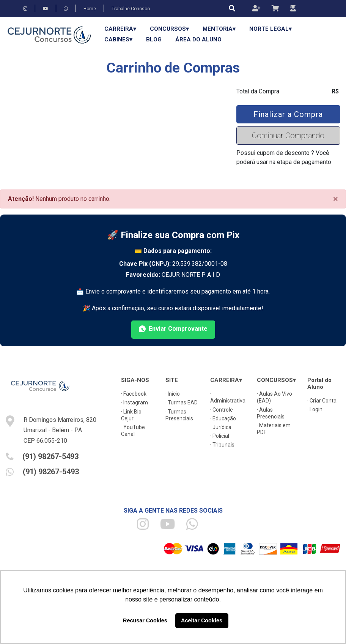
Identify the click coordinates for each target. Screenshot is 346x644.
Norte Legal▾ (271, 29)
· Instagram (134, 402)
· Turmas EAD (182, 402)
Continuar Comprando (288, 136)
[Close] (336, 199)
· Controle (222, 410)
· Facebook (134, 394)
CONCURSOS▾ (169, 29)
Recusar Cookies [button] (145, 620)
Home (90, 9)
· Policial (220, 436)
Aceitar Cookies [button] (202, 620)
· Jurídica (221, 427)
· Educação (223, 418)
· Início (173, 394)
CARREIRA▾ (120, 29)
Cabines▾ (118, 39)
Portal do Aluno (319, 384)
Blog (154, 39)
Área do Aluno (198, 39)
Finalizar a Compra (288, 114)
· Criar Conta (322, 401)
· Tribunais (222, 445)
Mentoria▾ (219, 29)
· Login (315, 409)
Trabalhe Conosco (131, 9)
